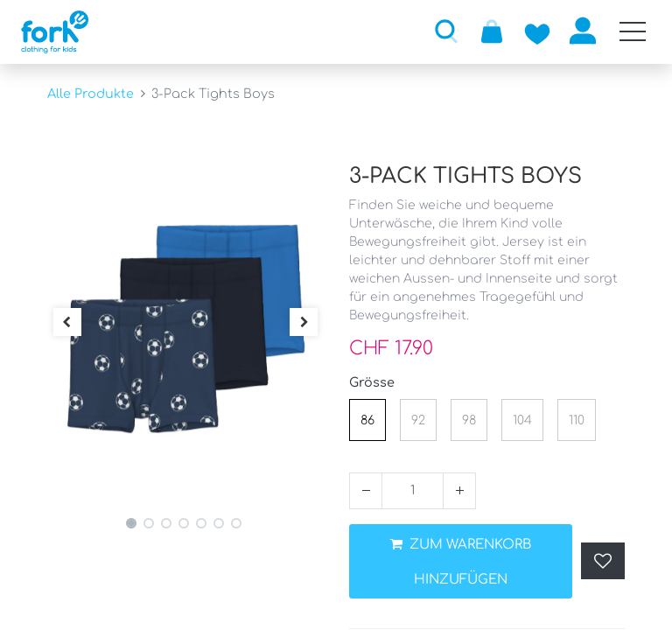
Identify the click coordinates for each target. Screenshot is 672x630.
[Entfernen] (366, 491)
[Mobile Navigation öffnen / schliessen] (633, 31)
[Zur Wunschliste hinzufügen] (537, 31)
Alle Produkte (91, 94)
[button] (446, 31)
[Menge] (413, 491)
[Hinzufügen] (459, 491)
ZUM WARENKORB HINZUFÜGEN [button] (461, 562)
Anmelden (583, 31)
